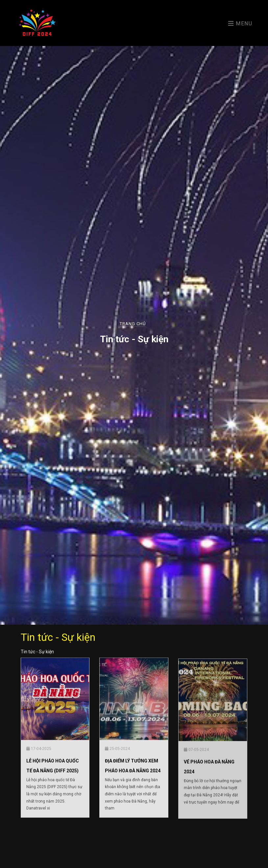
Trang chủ (133, 324)
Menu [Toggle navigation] (240, 24)
